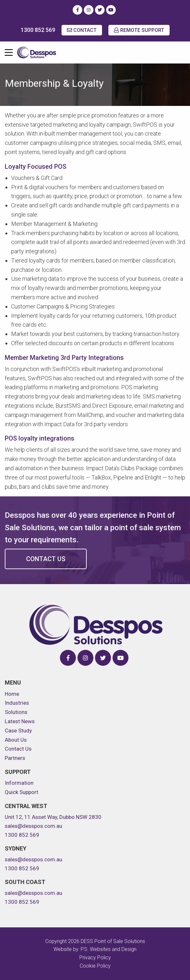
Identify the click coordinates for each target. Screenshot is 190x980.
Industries (17, 703)
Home (12, 694)
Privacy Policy (95, 958)
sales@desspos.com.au (33, 826)
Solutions (16, 712)
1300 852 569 (38, 30)
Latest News (20, 721)
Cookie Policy (95, 966)
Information (19, 783)
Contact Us (46, 559)
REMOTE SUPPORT (139, 30)
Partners (15, 758)
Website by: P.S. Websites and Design (95, 949)
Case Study (18, 731)
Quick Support (22, 792)
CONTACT (82, 30)
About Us (16, 740)
